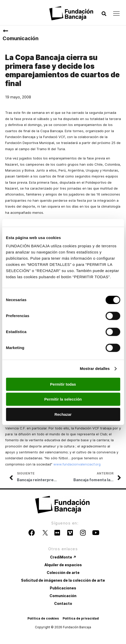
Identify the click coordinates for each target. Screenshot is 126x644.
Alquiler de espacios (63, 565)
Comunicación (21, 38)
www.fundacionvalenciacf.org (77, 464)
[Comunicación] (5, 31)
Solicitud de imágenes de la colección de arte (63, 580)
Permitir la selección (63, 399)
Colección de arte (63, 573)
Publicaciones (63, 588)
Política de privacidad (81, 618)
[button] (104, 14)
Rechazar (63, 414)
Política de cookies (43, 618)
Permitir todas (63, 384)
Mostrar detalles (95, 368)
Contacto (63, 603)
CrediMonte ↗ (63, 557)
